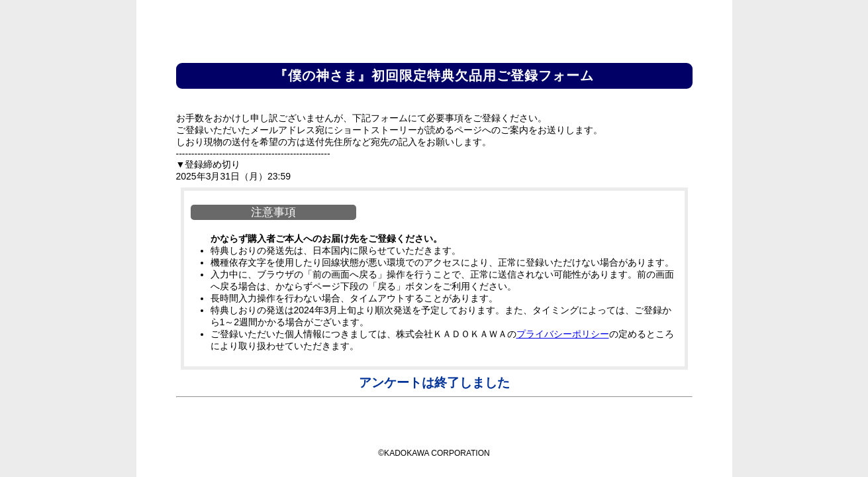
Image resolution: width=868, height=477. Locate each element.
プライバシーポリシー (563, 334)
